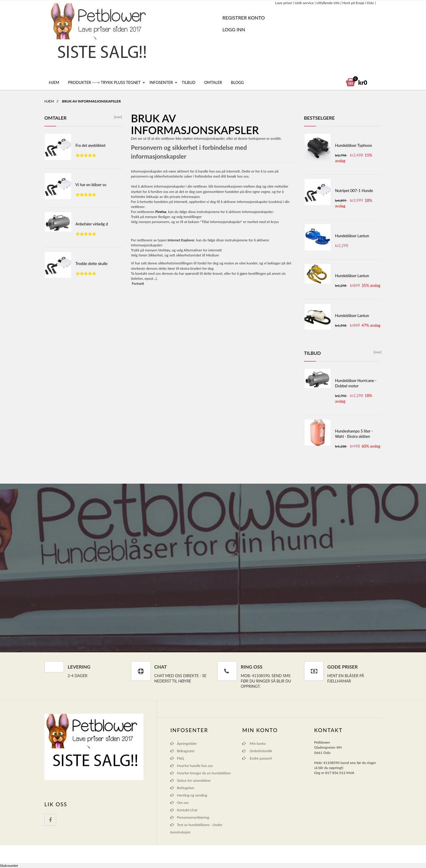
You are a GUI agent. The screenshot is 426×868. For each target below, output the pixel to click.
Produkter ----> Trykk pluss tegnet (104, 82)
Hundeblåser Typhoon (354, 145)
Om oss (183, 803)
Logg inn (234, 29)
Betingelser (186, 788)
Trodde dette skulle (91, 264)
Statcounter (9, 865)
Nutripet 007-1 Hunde (354, 191)
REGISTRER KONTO (244, 18)
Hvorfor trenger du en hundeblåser (204, 773)
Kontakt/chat (187, 810)
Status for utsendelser (194, 780)
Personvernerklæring (193, 817)
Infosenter (161, 82)
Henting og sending (192, 795)
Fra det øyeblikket (91, 145)
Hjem (54, 82)
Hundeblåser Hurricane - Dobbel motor (356, 383)
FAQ (180, 758)
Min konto (254, 743)
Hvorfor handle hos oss (195, 766)
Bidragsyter (186, 751)
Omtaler (213, 82)
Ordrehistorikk (257, 751)
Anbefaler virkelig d (92, 224)
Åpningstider (187, 743)
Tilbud (188, 82)
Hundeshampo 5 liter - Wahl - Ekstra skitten (354, 434)
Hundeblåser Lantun (352, 236)
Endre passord (257, 758)
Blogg (238, 82)
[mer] (117, 117)
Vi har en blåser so (91, 185)
